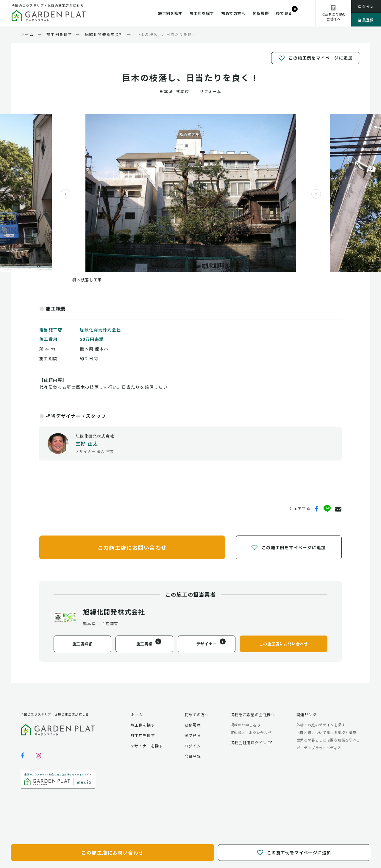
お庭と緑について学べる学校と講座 (327, 732)
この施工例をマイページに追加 (316, 58)
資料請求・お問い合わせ (251, 732)
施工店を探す (202, 13)
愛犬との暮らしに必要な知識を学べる (328, 740)
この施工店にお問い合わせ (132, 547)
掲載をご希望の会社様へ (253, 715)
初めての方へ (233, 13)
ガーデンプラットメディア (319, 748)
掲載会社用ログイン (251, 743)
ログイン (366, 6)
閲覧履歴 (261, 13)
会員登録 (366, 20)
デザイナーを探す (147, 746)
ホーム (137, 715)
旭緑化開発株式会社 (100, 330)
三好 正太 (87, 444)
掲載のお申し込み (245, 725)
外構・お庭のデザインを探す (321, 725)
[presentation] (63, 194)
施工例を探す (170, 13)
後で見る (284, 13)
